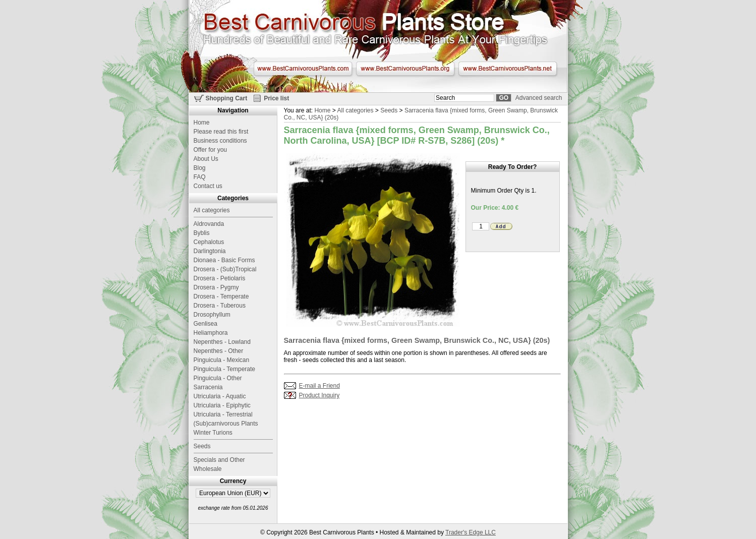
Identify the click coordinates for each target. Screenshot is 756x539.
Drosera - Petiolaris (220, 278)
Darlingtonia (210, 251)
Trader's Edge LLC (471, 532)
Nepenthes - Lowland (222, 342)
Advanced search (539, 98)
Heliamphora (211, 333)
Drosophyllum (212, 315)
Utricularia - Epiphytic (222, 405)
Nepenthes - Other (219, 351)
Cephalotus (209, 242)
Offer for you (210, 150)
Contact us (208, 186)
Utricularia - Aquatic (220, 396)
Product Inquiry (319, 395)
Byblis (202, 233)
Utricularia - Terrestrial (223, 414)
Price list (276, 98)
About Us (206, 159)
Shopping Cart (227, 98)
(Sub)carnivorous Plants (226, 424)
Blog (200, 168)
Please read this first (221, 132)
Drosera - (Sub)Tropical (225, 269)
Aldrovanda (209, 224)
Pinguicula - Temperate (225, 369)
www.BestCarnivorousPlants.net (508, 69)
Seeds (389, 110)
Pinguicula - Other (218, 378)
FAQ (200, 177)
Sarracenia (208, 387)
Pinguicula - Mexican (222, 360)
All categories (355, 110)
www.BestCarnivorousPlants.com (303, 69)
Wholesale (208, 469)
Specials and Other (219, 460)
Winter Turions (213, 433)
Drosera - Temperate (221, 296)
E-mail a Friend (319, 386)
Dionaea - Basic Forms (224, 260)
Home (322, 110)
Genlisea (206, 324)
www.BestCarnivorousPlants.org (405, 69)
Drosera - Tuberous (220, 306)
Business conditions (220, 141)
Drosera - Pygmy (216, 287)
